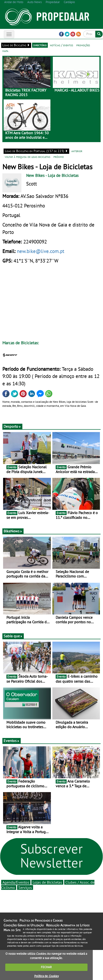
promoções (83, 45)
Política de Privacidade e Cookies (41, 920)
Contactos (10, 920)
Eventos (12, 741)
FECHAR (46, 967)
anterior (77, 151)
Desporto (12, 426)
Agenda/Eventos (16, 882)
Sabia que (13, 636)
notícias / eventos (61, 45)
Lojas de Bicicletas (47, 882)
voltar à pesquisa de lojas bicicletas (27, 157)
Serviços (25, 887)
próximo (59, 157)
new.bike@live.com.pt (41, 251)
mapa (5, 51)
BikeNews (13, 531)
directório (40, 45)
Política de (46, 976)
